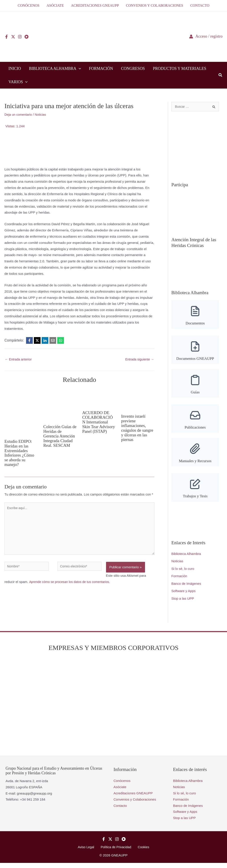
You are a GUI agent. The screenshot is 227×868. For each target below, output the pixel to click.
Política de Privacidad (116, 852)
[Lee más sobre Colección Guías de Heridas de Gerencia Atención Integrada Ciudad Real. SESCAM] (60, 405)
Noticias (42, 114)
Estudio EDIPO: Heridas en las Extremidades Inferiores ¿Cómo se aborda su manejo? (20, 453)
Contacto (120, 810)
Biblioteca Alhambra (186, 558)
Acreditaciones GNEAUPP (133, 798)
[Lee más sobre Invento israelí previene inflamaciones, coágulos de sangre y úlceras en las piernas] (138, 400)
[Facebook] (6, 37)
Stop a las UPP (183, 603)
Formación (179, 581)
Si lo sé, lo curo (183, 573)
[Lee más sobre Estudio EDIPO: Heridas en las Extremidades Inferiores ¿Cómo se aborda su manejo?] (21, 412)
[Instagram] (20, 37)
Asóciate (120, 792)
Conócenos (122, 786)
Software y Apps (183, 596)
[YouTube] (27, 37)
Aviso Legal (88, 852)
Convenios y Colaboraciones (135, 804)
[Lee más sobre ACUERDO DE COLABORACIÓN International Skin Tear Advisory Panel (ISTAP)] (99, 398)
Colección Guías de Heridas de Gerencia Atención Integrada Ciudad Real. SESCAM (60, 436)
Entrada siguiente (139, 359)
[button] (79, 69)
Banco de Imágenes (186, 588)
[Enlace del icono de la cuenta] (206, 36)
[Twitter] (13, 37)
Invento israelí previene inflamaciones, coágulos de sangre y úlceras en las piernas (136, 428)
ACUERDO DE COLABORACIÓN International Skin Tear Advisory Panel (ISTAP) (98, 424)
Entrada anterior (19, 359)
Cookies (141, 852)
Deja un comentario (19, 114)
